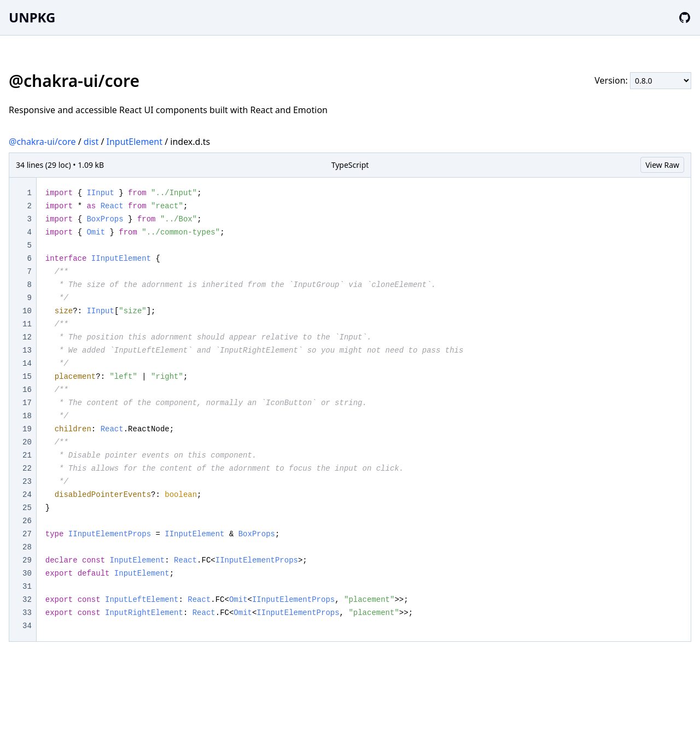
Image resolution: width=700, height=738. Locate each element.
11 (27, 324)
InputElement (135, 142)
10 (27, 311)
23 (27, 482)
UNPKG (32, 17)
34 (27, 626)
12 (27, 337)
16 (27, 390)
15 (27, 377)
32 (27, 600)
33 (27, 613)
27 (27, 534)
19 (27, 429)
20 (27, 442)
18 (27, 416)
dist (91, 142)
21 (27, 455)
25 (27, 508)
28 (27, 547)
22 (27, 468)
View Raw (662, 165)
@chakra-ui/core (42, 142)
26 (27, 521)
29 (27, 560)
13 (27, 350)
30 (27, 573)
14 (27, 364)
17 (27, 403)
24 (27, 495)
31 (27, 587)
